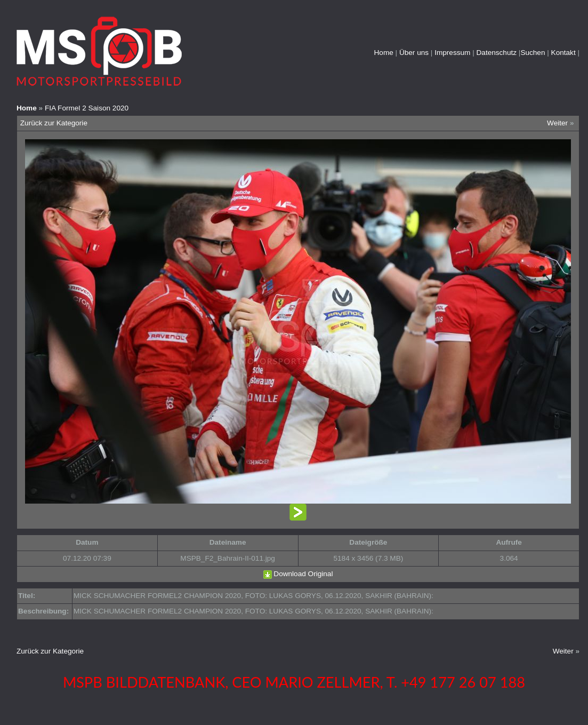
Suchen (533, 53)
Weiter (557, 123)
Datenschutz (497, 53)
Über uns (414, 53)
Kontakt (563, 53)
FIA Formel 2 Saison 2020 (87, 108)
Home (384, 53)
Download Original (303, 574)
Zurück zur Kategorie (54, 123)
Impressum (452, 53)
